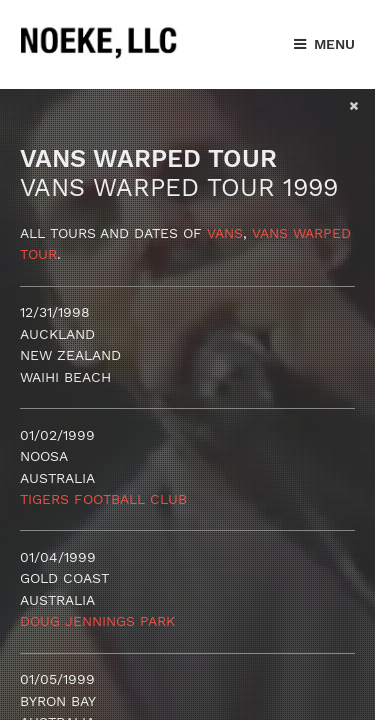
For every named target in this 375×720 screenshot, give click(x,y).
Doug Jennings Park (97, 621)
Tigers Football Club (103, 499)
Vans (225, 233)
